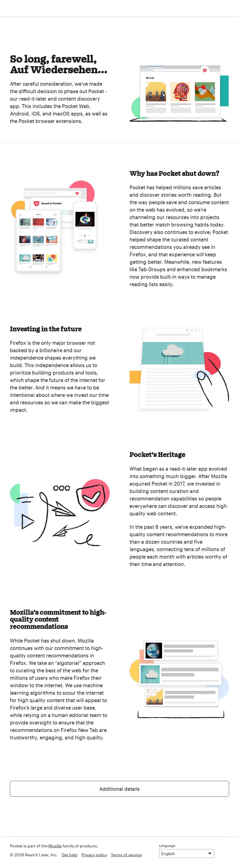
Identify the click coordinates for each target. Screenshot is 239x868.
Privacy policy (94, 855)
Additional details (119, 789)
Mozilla (55, 846)
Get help (69, 855)
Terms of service (126, 855)
